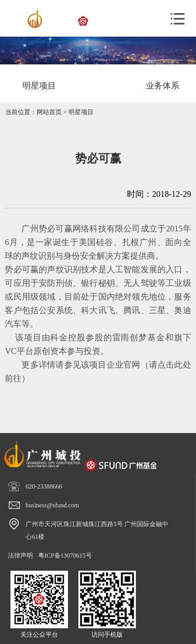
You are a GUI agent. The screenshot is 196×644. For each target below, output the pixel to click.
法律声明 (20, 556)
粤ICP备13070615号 (65, 556)
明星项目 (81, 112)
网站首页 (49, 112)
